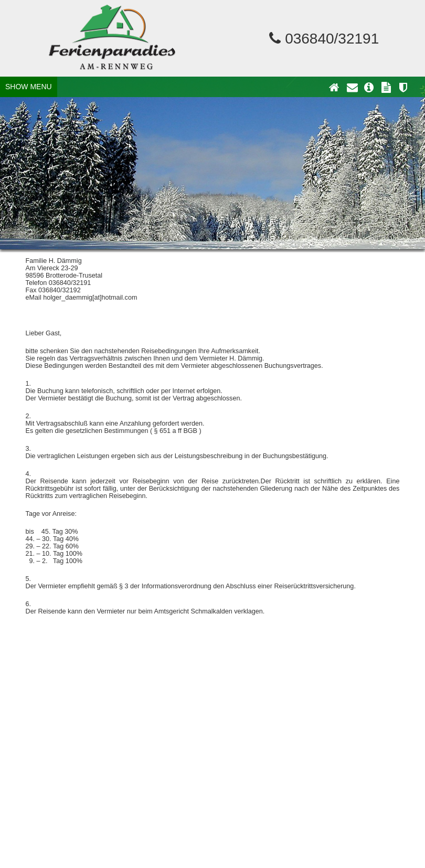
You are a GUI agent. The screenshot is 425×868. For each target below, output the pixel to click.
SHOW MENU (29, 87)
